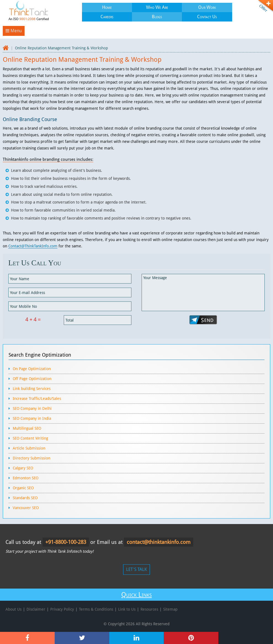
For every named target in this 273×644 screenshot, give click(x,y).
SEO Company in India (32, 418)
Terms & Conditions (96, 609)
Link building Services (32, 389)
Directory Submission (31, 458)
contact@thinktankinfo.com (159, 542)
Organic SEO (23, 488)
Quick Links (136, 595)
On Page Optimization (32, 369)
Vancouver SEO (26, 508)
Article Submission (29, 448)
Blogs (157, 17)
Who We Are (157, 7)
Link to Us (127, 609)
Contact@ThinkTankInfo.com (33, 246)
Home (107, 7)
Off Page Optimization (32, 379)
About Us (14, 609)
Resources (149, 609)
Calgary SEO (23, 468)
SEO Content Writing (30, 438)
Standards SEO (25, 498)
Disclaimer (36, 609)
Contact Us (207, 17)
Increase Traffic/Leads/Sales (37, 399)
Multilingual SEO (27, 428)
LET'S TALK (136, 569)
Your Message (203, 292)
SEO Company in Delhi (32, 408)
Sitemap (170, 609)
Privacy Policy (62, 609)
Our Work (207, 7)
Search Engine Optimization (40, 355)
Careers (107, 17)
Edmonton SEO (26, 478)
